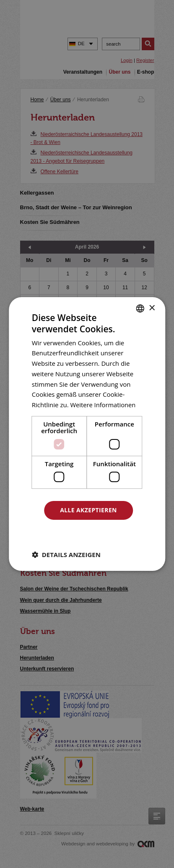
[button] (66, 555)
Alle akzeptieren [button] (88, 510)
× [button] (152, 308)
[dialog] (87, 434)
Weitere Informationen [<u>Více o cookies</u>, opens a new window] (103, 405)
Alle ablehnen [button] (88, 533)
